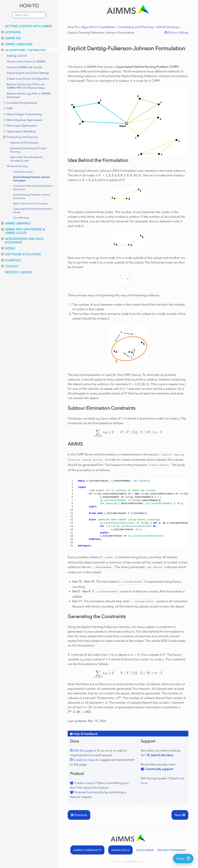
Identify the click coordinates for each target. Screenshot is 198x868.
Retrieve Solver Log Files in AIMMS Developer (29, 95)
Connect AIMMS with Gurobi (25, 67)
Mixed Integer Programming (23, 114)
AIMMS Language (17, 44)
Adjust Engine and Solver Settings (28, 73)
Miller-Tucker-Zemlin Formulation (31, 204)
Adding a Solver (17, 56)
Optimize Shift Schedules (24, 143)
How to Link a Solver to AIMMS (26, 62)
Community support (159, 769)
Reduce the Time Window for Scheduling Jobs (27, 159)
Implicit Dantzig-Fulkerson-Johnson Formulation (32, 196)
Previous (79, 815)
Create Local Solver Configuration (28, 79)
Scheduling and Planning (21, 137)
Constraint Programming (20, 103)
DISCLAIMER (145, 850)
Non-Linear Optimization (20, 126)
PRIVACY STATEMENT (172, 850)
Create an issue (84, 760)
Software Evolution (21, 254)
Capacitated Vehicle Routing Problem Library (33, 211)
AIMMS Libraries (16, 223)
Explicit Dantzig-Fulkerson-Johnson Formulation (32, 179)
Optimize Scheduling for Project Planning (28, 150)
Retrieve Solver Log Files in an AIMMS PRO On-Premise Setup (26, 86)
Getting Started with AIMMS (28, 26)
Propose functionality (88, 792)
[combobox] (29, 15)
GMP (8, 109)
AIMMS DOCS (120, 850)
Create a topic (84, 783)
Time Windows (21, 218)
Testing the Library (23, 172)
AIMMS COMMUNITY (87, 850)
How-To (73, 27)
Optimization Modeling (20, 132)
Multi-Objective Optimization (23, 120)
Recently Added (19, 272)
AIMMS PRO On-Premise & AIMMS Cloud (23, 231)
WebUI (8, 248)
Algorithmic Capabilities (24, 50)
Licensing (11, 32)
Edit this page (83, 750)
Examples (11, 260)
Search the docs (162, 755)
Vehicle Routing (18, 166)
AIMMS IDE (11, 38)
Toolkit (10, 266)
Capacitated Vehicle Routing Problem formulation (33, 188)
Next (180, 815)
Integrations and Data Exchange (22, 240)
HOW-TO (29, 6)
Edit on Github (178, 32)
